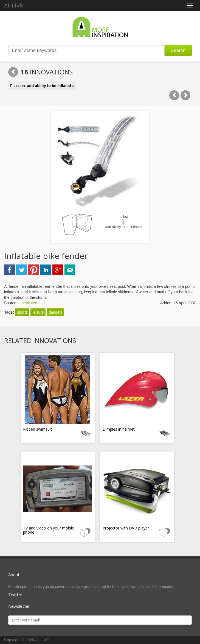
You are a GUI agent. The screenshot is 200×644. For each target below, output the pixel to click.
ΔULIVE (14, 5)
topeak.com (28, 303)
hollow (123, 217)
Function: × (42, 86)
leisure (38, 312)
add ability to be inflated (123, 227)
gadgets (55, 312)
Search (178, 50)
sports (22, 312)
